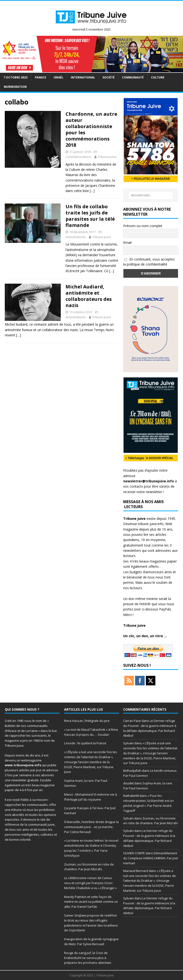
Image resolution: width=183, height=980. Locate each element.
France (41, 77)
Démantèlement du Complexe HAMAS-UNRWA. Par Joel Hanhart (150, 858)
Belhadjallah (132, 771)
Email (127, 242)
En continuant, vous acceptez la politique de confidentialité (149, 262)
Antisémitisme (76, 237)
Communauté (133, 77)
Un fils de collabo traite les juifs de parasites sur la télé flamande (90, 216)
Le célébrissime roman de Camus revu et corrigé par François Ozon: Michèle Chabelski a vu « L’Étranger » (90, 883)
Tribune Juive (107, 157)
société (109, 77)
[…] (92, 191)
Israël (58, 77)
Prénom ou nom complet (143, 226)
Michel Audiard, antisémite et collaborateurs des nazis (89, 296)
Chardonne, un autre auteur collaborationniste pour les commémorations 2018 (91, 129)
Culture (158, 77)
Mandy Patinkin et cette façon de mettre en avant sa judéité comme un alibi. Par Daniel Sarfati (91, 902)
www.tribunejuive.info (23, 765)
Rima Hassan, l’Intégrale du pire (87, 721)
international (83, 77)
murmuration (15, 87)
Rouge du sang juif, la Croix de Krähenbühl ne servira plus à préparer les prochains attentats (88, 958)
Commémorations (78, 157)
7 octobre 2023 (15, 77)
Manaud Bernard (136, 871)
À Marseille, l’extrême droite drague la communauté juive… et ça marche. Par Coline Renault (91, 827)
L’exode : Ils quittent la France (86, 743)
